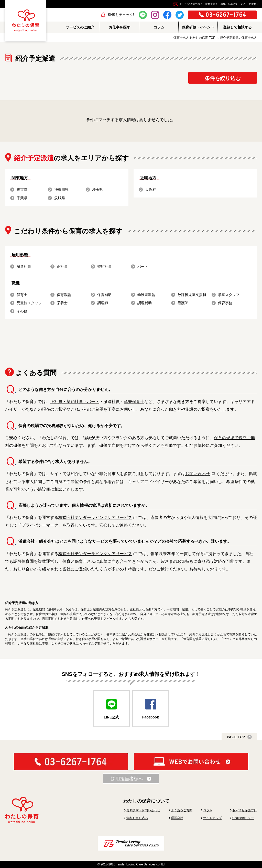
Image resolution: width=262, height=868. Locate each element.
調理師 (103, 303)
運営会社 (177, 818)
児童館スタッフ (29, 303)
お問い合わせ (198, 474)
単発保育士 (134, 402)
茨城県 (60, 198)
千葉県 (22, 198)
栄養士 (62, 303)
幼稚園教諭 (146, 295)
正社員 (62, 267)
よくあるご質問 (182, 810)
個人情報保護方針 (245, 810)
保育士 (22, 295)
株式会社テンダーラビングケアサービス (95, 517)
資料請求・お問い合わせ (143, 810)
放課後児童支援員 (192, 295)
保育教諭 (64, 295)
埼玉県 (97, 190)
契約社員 (104, 267)
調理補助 (145, 303)
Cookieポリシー (243, 818)
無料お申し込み (137, 818)
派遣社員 (24, 267)
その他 (22, 311)
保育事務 (225, 303)
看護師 (183, 303)
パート (143, 267)
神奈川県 (61, 190)
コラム (208, 810)
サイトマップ (212, 818)
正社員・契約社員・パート (75, 402)
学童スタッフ (229, 295)
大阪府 (150, 190)
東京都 (22, 190)
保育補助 (104, 295)
